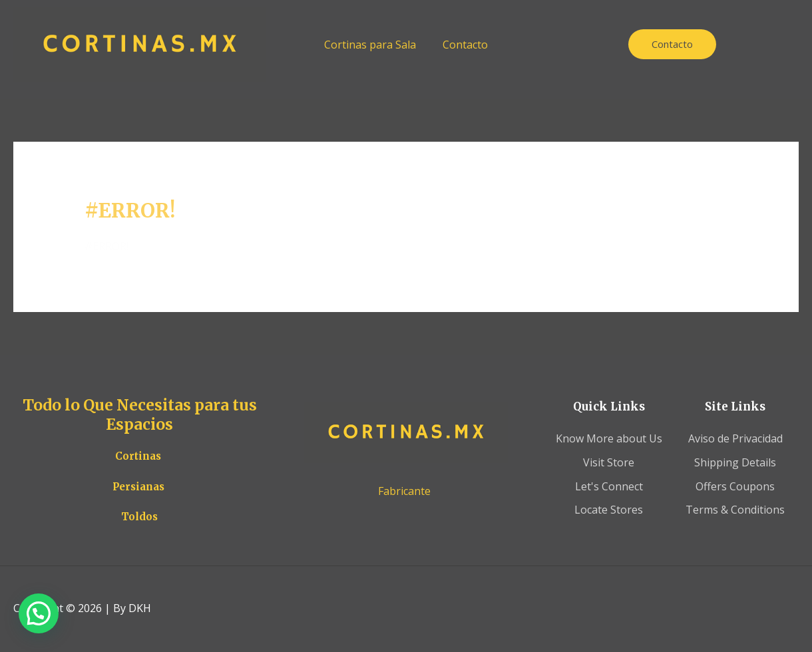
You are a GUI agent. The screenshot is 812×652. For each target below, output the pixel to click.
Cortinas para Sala (370, 45)
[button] (39, 613)
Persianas (138, 487)
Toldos (139, 517)
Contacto (465, 45)
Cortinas (138, 456)
